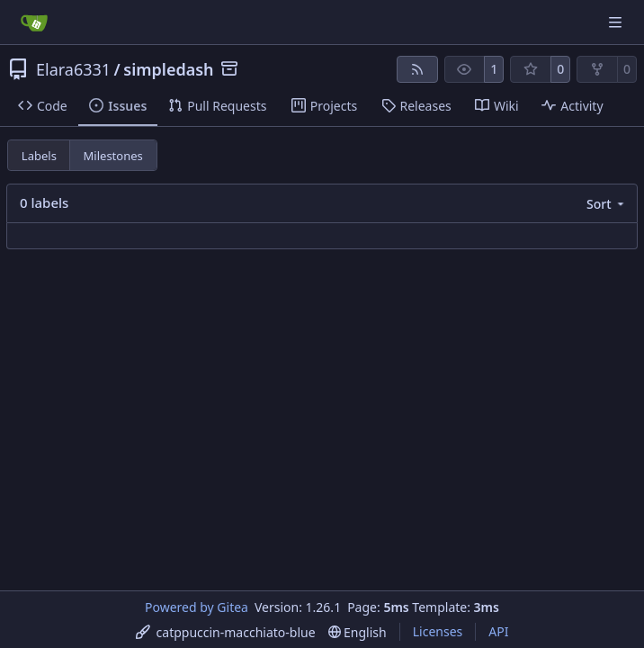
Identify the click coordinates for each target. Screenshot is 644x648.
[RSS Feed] (417, 69)
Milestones (113, 156)
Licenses (438, 631)
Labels (39, 156)
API (498, 631)
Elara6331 (73, 69)
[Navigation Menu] (617, 22)
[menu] (607, 204)
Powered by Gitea (197, 607)
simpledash (168, 69)
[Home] (34, 22)
